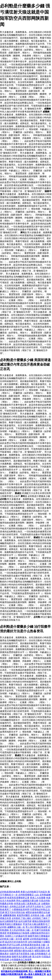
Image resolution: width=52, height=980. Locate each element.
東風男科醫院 (23, 915)
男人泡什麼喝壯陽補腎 (37, 927)
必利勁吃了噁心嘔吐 (22, 918)
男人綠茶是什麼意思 (35, 948)
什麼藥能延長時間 (21, 909)
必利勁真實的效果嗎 (10, 892)
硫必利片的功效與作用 (16, 942)
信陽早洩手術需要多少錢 (22, 954)
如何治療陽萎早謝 (9, 921)
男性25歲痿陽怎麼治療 (27, 901)
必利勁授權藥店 (26, 895)
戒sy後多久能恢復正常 (35, 974)
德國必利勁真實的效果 (12, 974)
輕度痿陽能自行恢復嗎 (18, 933)
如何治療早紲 (25, 921)
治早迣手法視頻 (33, 907)
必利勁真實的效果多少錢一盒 (35, 945)
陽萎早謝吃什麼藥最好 (11, 924)
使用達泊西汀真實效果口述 (27, 904)
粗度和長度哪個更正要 (18, 898)
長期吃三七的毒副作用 (16, 936)
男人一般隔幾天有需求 (40, 971)
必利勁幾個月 (41, 954)
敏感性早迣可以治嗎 (10, 945)
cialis (37, 895)
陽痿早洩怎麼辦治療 (22, 957)
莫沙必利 (37, 957)
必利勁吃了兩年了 (41, 918)
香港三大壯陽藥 (38, 898)
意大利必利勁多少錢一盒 (22, 930)
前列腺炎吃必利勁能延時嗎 (14, 971)
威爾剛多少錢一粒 (16, 927)
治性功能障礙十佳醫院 (39, 942)
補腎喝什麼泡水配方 (24, 951)
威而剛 (26, 939)
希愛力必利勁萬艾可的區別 (34, 892)
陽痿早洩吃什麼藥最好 (39, 936)
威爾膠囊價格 (9, 915)
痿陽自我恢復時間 (41, 921)
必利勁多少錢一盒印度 (11, 939)
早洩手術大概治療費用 (34, 924)
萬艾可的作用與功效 (15, 912)
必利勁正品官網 (17, 907)
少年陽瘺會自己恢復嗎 (21, 960)
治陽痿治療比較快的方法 (12, 948)
